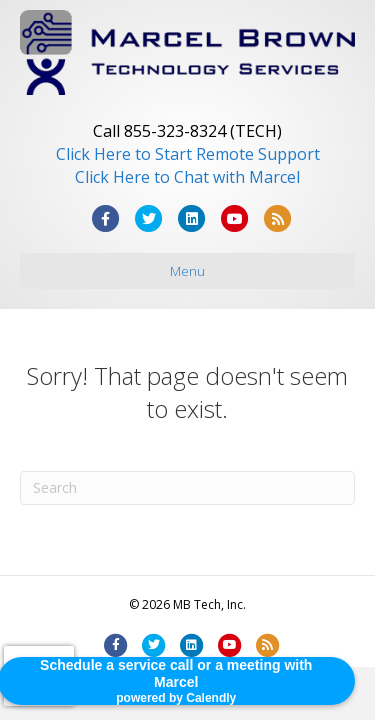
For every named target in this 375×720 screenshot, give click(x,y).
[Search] (187, 488)
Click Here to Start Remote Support (188, 154)
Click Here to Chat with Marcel (187, 177)
